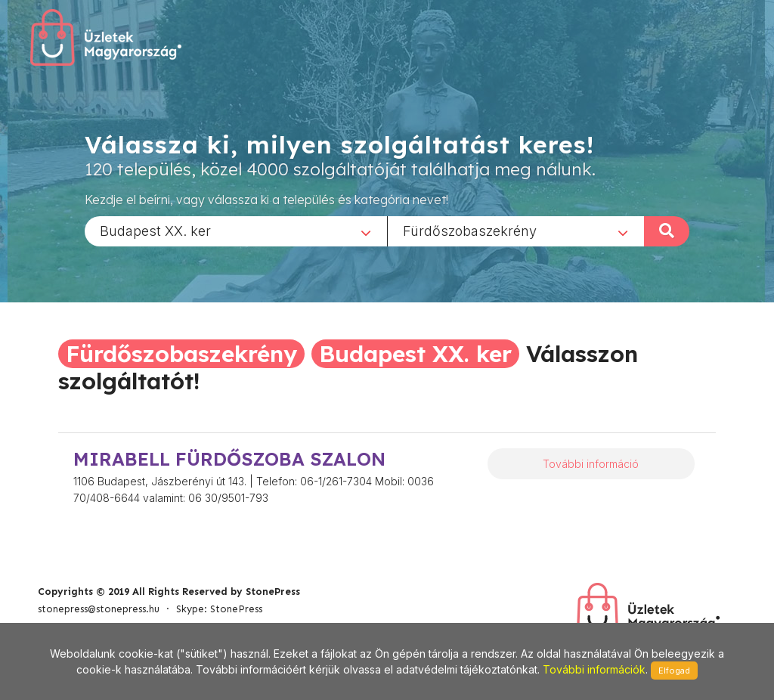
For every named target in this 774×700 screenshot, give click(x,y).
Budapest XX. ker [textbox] (155, 230)
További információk (594, 669)
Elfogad (674, 671)
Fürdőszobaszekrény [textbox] (470, 230)
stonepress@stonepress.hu (99, 609)
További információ (591, 464)
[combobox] (236, 231)
